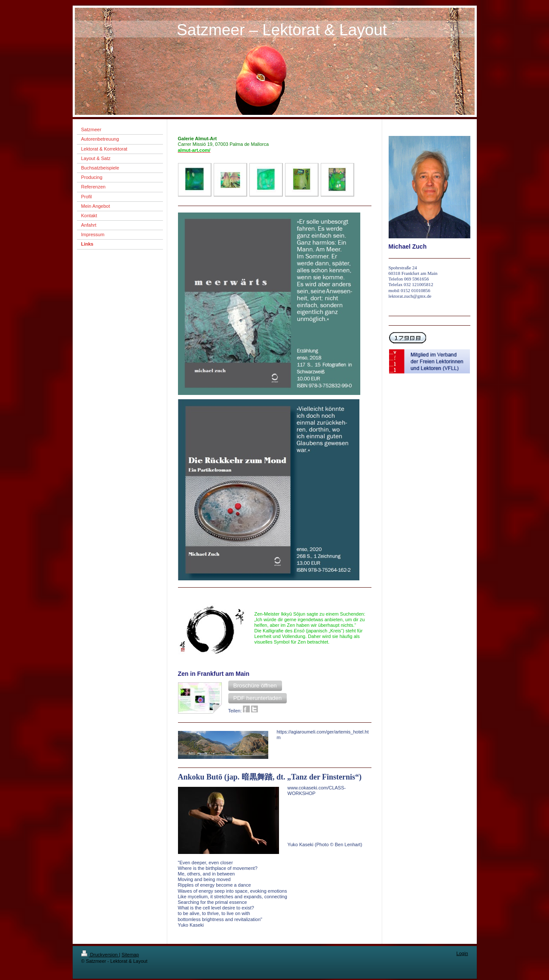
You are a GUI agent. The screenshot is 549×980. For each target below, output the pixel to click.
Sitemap (130, 955)
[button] (255, 686)
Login (462, 953)
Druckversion (100, 955)
